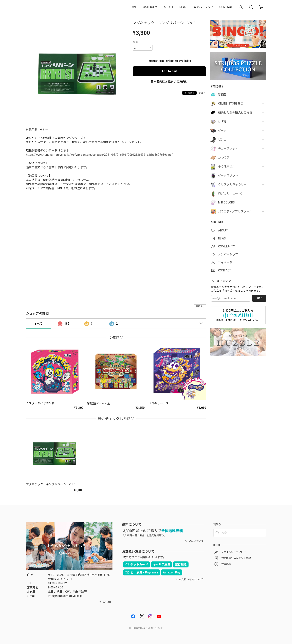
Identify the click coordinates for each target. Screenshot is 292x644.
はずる (222, 122)
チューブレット (228, 149)
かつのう (224, 158)
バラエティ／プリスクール (235, 211)
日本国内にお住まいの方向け (169, 82)
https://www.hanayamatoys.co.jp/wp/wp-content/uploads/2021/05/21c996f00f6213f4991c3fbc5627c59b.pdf (99, 155)
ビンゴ (222, 140)
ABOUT (169, 7)
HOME (133, 7)
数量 (135, 42)
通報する (200, 307)
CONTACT (226, 7)
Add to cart (169, 71)
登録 (259, 298)
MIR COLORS (227, 202)
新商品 (222, 95)
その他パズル (227, 166)
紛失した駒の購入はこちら (235, 113)
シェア (202, 93)
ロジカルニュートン (231, 193)
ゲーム (222, 131)
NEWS (183, 7)
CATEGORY (150, 7)
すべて (39, 324)
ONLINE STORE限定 (231, 104)
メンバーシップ (203, 7)
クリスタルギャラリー (232, 184)
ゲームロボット (228, 175)
